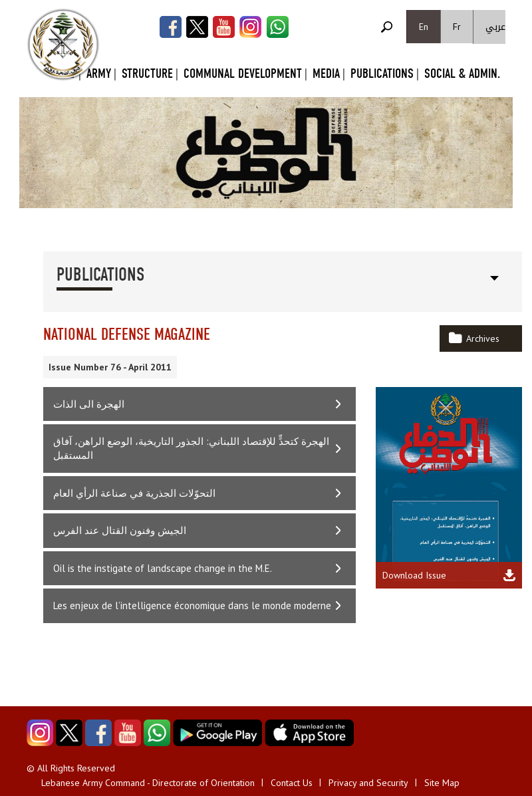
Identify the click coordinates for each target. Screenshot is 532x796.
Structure (147, 73)
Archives (483, 338)
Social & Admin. (462, 73)
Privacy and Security (368, 783)
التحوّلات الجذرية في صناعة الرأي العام (134, 493)
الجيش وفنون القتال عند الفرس (120, 530)
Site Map (442, 783)
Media (326, 73)
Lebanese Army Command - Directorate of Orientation (148, 783)
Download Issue (414, 575)
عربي (495, 27)
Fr (457, 27)
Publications (382, 73)
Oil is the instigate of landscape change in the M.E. (163, 568)
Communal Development (243, 73)
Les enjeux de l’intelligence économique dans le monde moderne (192, 605)
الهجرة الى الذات (89, 404)
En (424, 27)
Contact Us (292, 783)
